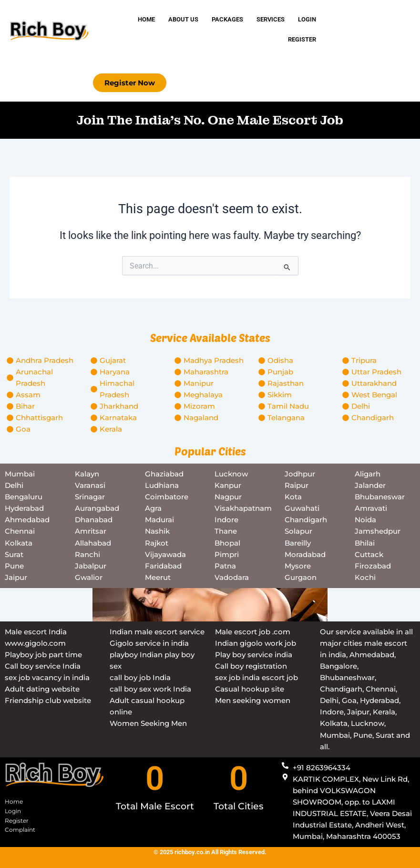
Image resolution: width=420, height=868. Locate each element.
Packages (227, 19)
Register (302, 39)
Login (307, 19)
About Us (183, 19)
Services (271, 19)
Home (146, 19)
